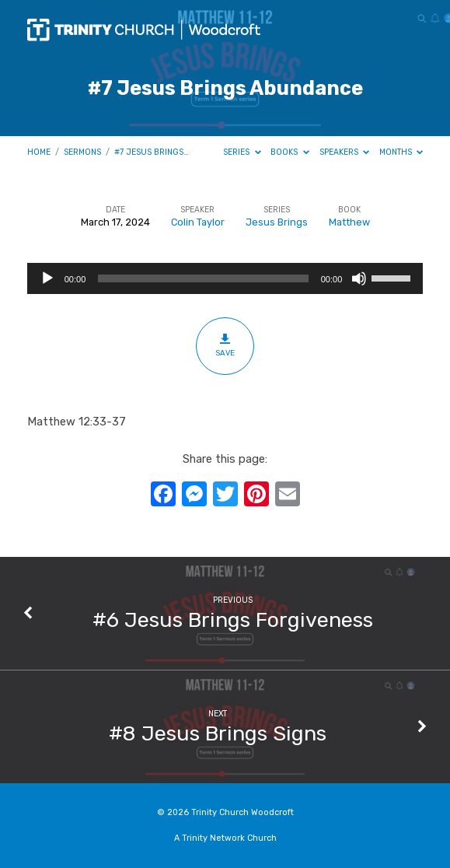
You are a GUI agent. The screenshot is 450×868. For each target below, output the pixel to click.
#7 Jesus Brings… (152, 152)
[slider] (203, 278)
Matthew (349, 222)
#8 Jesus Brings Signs (218, 733)
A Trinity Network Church (225, 838)
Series (242, 152)
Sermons (82, 152)
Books (290, 152)
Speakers (345, 152)
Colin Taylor (198, 222)
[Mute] (359, 278)
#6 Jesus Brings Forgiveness (233, 620)
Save (225, 345)
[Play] (47, 278)
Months (401, 152)
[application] (225, 278)
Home (39, 152)
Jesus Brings (277, 222)
